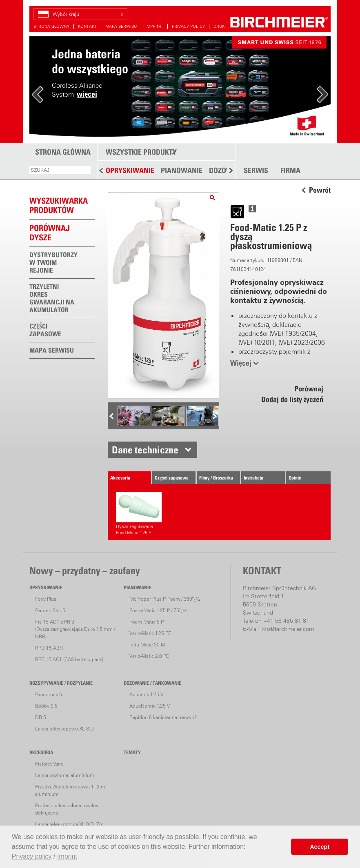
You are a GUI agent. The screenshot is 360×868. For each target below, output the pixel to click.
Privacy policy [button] (32, 856)
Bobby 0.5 (46, 706)
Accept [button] (320, 847)
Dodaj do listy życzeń (292, 399)
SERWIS (256, 171)
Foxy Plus (46, 599)
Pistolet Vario (49, 764)
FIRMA (290, 171)
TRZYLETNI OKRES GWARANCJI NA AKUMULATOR (52, 298)
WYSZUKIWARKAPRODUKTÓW (59, 205)
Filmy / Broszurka (216, 478)
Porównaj (309, 389)
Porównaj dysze (50, 233)
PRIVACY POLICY (188, 26)
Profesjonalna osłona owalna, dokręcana (67, 809)
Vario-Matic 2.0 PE (149, 656)
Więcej (241, 363)
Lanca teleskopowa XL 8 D (64, 729)
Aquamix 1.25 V (146, 694)
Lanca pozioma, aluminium (65, 775)
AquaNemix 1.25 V (150, 706)
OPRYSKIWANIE (130, 170)
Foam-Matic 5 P (147, 622)
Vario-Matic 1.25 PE (150, 633)
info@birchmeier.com (287, 629)
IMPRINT (154, 26)
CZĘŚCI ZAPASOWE (45, 330)
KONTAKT (87, 26)
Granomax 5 (49, 694)
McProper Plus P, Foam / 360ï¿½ (165, 599)
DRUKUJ (221, 26)
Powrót (320, 190)
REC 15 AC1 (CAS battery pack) (69, 659)
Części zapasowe (172, 478)
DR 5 (41, 717)
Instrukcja (253, 478)
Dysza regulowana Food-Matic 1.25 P (139, 514)
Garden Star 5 (50, 610)
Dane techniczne (145, 450)
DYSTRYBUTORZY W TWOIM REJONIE (53, 262)
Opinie (295, 478)
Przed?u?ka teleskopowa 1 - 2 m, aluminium (71, 790)
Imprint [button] (67, 856)
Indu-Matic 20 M (147, 645)
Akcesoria (120, 478)
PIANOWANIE (182, 170)
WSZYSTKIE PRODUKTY (141, 152)
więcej (87, 94)
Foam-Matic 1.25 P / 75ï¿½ (158, 610)
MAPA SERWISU (121, 26)
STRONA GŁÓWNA (51, 26)
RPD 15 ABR (49, 648)
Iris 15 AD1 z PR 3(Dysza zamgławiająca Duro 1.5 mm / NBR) (75, 629)
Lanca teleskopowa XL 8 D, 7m (69, 824)
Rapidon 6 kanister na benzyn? (163, 717)
